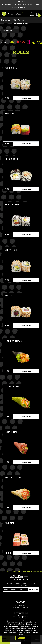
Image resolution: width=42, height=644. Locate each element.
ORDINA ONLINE (26, 89)
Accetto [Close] (22, 638)
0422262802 (21, 596)
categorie (8, 21)
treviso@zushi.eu (21, 598)
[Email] (15, 580)
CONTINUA (34, 580)
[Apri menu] (38, 11)
